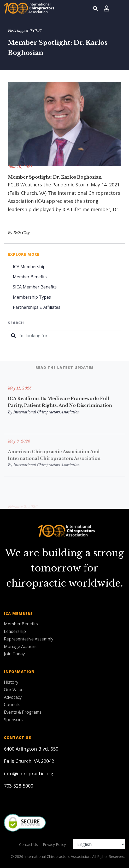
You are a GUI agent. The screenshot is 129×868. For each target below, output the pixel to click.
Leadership (15, 631)
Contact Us (28, 844)
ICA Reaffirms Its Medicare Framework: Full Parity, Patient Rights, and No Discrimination (60, 410)
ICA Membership (29, 267)
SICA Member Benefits (35, 287)
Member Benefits (30, 277)
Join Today (14, 654)
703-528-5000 (19, 786)
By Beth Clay (19, 233)
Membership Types (32, 297)
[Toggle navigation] (119, 8)
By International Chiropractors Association (44, 420)
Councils (12, 705)
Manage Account (20, 646)
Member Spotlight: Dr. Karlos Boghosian (55, 177)
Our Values (15, 690)
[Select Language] (99, 844)
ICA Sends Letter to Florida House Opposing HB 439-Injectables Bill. (64, 483)
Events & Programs (23, 712)
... (9, 217)
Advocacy (13, 697)
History (11, 682)
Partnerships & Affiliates (37, 307)
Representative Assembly (29, 639)
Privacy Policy (54, 844)
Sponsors (13, 720)
